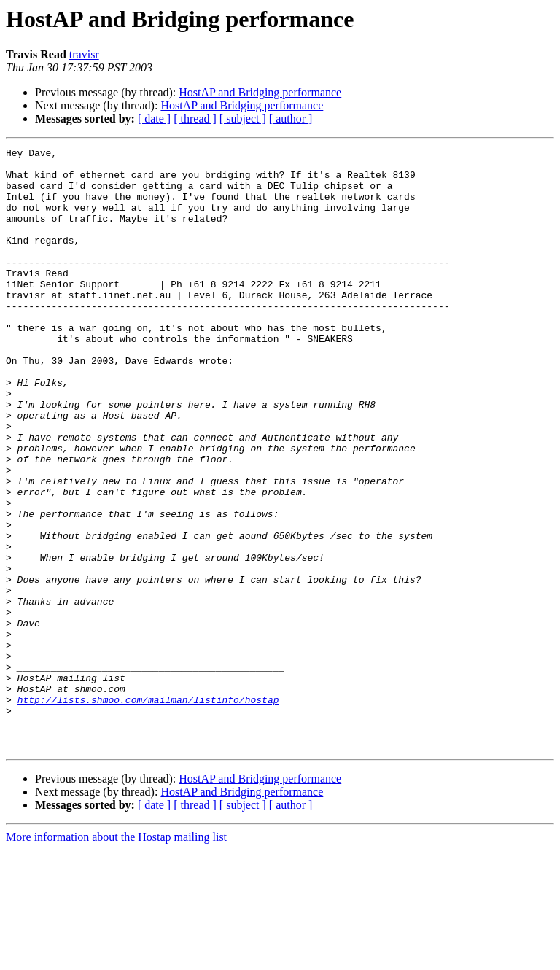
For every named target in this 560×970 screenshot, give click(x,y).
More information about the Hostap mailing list (116, 957)
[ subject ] (243, 119)
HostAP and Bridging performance (260, 92)
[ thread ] (195, 119)
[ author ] (291, 119)
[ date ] (154, 119)
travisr (84, 54)
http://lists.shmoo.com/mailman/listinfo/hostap (148, 811)
